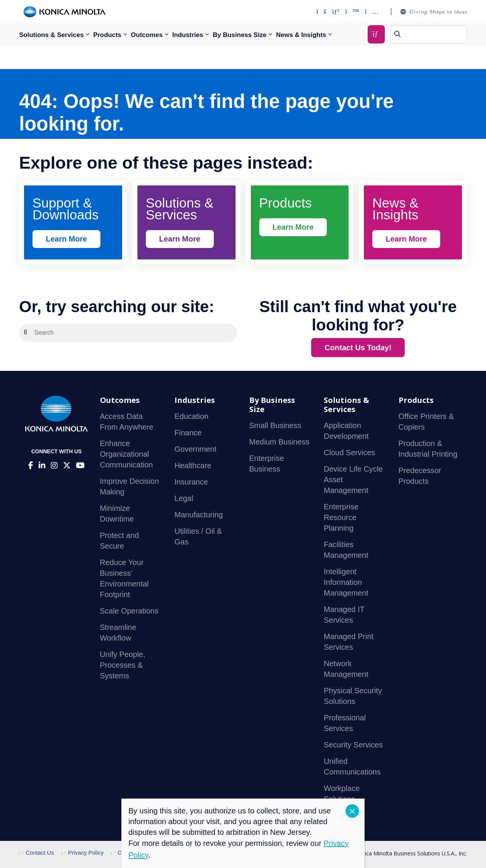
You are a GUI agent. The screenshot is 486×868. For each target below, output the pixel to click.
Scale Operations (129, 611)
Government (195, 449)
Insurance (191, 482)
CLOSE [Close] (352, 811)
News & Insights (301, 35)
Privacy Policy (83, 853)
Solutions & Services (51, 35)
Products (107, 35)
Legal (184, 498)
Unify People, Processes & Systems (123, 665)
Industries (188, 35)
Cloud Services (350, 453)
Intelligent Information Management (346, 582)
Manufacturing (199, 515)
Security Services (353, 745)
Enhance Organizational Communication (127, 454)
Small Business (275, 425)
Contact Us (36, 853)
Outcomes (147, 35)
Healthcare (193, 465)
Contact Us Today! (358, 348)
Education (191, 416)
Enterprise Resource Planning (341, 517)
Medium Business (279, 442)
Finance (188, 433)
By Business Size (240, 35)
